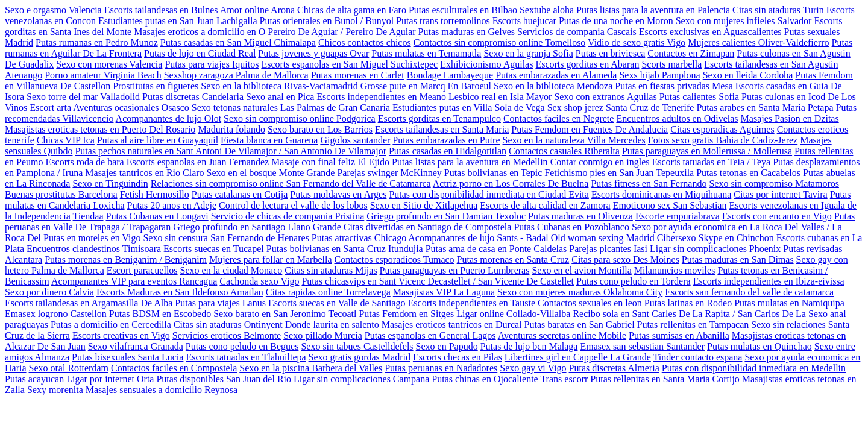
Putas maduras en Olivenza (580, 216)
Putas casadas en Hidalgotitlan (448, 151)
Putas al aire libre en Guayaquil (158, 140)
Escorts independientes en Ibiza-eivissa (769, 281)
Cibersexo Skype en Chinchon (715, 238)
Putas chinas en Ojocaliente (485, 379)
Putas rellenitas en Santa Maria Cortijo (665, 379)
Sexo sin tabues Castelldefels (357, 346)
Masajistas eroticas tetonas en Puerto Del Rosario (100, 129)
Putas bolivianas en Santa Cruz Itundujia (345, 249)
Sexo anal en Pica (280, 97)
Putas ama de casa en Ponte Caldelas (496, 249)
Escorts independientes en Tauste (472, 303)
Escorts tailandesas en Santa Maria (442, 129)
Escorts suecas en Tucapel (214, 249)
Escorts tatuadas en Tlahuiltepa (246, 357)
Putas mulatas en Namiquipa (789, 303)
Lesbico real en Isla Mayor (500, 97)
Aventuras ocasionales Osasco (131, 108)
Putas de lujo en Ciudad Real (200, 53)
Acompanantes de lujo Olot (169, 118)
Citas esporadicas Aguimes (722, 129)
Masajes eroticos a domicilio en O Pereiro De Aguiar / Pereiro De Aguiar (275, 32)
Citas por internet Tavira (780, 194)
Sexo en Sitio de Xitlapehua (424, 205)
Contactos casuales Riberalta (564, 151)
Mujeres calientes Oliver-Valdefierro (758, 42)
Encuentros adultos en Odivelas (677, 118)
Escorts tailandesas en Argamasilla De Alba (89, 303)
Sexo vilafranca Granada (136, 346)
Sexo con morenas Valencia (109, 64)
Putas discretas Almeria (614, 368)
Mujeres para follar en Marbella (270, 259)
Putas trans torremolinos (443, 21)
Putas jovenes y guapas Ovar (313, 53)
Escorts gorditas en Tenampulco (439, 118)
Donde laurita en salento (332, 325)
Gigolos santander (355, 140)
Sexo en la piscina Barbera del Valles (311, 368)
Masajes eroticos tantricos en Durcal (452, 325)
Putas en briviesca (611, 53)
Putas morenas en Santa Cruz (513, 259)
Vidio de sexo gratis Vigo (637, 42)
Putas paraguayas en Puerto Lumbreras (455, 270)
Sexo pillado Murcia (323, 335)
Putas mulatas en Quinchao (759, 346)
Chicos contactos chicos (365, 42)
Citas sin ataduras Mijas (331, 270)
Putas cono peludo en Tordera (634, 281)
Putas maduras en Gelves (467, 32)
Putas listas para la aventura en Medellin (470, 162)
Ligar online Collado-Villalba (513, 314)
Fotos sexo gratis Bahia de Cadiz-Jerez (723, 140)
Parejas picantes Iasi (608, 249)
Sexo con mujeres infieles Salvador (744, 21)
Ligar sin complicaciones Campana (361, 379)
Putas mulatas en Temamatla (426, 53)
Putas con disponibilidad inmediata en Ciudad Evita (489, 194)
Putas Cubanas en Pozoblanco (571, 227)
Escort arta (50, 108)
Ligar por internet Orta (110, 379)
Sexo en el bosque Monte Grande (271, 173)
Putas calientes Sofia (699, 97)
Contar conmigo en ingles (600, 162)
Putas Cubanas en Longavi (157, 216)
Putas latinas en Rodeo (688, 303)
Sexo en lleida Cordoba (748, 75)
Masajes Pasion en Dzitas (790, 118)
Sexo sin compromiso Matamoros (774, 184)
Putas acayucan (34, 379)
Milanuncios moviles (675, 270)
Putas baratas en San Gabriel (580, 325)
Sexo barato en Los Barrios (320, 129)
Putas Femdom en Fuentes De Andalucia (590, 129)
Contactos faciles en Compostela (174, 368)
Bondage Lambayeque (450, 75)
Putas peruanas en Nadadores (441, 368)
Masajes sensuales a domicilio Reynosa (162, 390)
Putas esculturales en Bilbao (463, 10)
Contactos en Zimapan (691, 53)
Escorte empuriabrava (678, 216)
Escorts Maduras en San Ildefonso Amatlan (180, 292)
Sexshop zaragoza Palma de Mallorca (236, 75)
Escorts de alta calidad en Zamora (545, 205)
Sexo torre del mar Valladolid (83, 97)
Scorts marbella (671, 64)
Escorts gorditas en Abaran (587, 64)
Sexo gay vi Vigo (533, 368)
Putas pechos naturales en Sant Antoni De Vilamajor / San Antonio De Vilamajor (231, 151)
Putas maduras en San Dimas (738, 259)
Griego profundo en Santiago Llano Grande (257, 227)
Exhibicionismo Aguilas (486, 64)
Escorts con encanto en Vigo (777, 216)
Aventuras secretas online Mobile (562, 335)
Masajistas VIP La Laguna (444, 292)
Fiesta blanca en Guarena (269, 140)
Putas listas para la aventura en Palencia (653, 10)
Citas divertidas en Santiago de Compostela (428, 227)
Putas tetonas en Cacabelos (748, 173)
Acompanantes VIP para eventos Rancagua (134, 281)
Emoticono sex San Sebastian (670, 205)
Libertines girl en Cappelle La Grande (578, 357)
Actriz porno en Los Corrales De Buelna (511, 184)
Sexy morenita (55, 390)
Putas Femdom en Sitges (406, 314)
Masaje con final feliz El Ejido (330, 162)
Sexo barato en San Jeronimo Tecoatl (285, 314)
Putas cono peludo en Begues (242, 346)
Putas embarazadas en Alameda (556, 75)
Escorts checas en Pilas (458, 357)
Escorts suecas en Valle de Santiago (337, 303)
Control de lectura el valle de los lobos (293, 205)
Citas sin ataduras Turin (778, 10)
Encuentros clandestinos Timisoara (94, 249)
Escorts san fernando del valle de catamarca (749, 292)
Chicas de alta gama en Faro (352, 10)
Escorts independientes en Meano (381, 97)
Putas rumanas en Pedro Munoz (97, 42)
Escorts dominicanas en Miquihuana (661, 194)
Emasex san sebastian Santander (642, 346)
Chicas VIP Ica (66, 140)
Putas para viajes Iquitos (212, 64)
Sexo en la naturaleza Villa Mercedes (574, 140)
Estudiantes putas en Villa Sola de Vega (469, 108)
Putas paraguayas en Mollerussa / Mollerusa (707, 151)
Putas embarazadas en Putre (446, 140)
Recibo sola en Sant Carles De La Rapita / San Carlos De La (689, 314)
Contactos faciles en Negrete (558, 118)
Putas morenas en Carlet (358, 75)
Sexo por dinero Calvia (49, 292)
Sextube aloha (547, 10)
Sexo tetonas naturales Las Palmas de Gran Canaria (291, 108)
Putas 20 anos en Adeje (172, 205)
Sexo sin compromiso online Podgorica (300, 118)
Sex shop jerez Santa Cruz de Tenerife (621, 108)
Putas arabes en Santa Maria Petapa (765, 108)
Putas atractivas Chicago (359, 238)
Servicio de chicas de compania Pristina (288, 216)
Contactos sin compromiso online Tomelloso (500, 42)
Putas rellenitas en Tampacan (693, 325)
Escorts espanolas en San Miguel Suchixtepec (349, 64)
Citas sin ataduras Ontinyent (228, 325)
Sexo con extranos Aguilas (605, 97)
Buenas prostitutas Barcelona (61, 194)
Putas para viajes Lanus (220, 303)
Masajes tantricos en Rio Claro (144, 173)
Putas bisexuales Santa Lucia (127, 357)
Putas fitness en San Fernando (649, 184)
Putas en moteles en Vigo (92, 238)
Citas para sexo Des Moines (625, 259)
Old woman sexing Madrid (603, 238)
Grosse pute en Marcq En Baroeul (426, 86)
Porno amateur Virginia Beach (103, 75)
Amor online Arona (257, 10)
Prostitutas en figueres (156, 86)
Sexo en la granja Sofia (528, 53)
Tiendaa (88, 216)
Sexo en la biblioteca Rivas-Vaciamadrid (279, 86)
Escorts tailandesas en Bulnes (161, 10)
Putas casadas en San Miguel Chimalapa (238, 42)
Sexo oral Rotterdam (69, 368)
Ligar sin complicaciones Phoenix (715, 249)
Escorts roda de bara (85, 162)
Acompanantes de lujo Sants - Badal (478, 238)
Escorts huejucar (524, 21)
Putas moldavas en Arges (338, 194)
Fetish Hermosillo (155, 194)
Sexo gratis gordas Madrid (360, 357)
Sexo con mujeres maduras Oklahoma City (580, 292)
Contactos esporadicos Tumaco (395, 259)
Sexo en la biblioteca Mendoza (553, 86)
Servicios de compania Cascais (577, 32)
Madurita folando (231, 129)
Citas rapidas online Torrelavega (328, 292)
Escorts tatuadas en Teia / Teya (711, 162)
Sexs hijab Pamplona (659, 75)
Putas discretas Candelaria (193, 97)
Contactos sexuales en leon (590, 303)
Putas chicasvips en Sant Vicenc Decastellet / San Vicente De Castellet (438, 281)
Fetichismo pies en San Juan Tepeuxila (619, 173)
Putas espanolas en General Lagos (430, 335)
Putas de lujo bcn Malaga (529, 346)
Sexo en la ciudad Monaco (231, 270)
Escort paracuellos (142, 270)
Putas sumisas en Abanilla (679, 335)
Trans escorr (564, 379)
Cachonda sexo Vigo (259, 281)
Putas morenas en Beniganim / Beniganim (126, 259)
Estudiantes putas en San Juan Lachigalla (178, 21)
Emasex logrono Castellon (56, 314)
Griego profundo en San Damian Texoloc (446, 216)
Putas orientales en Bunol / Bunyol (327, 21)
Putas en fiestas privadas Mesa (674, 86)
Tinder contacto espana (698, 357)
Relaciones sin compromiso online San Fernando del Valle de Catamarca (291, 184)
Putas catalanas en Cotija (240, 194)
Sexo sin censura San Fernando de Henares (226, 238)
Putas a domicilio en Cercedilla (111, 325)
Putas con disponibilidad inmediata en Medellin (754, 368)
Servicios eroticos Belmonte (227, 335)
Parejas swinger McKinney (389, 173)
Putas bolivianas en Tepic (493, 173)
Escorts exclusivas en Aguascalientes (710, 32)
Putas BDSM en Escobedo (160, 314)
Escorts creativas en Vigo (121, 335)
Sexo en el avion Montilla (581, 270)
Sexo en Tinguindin (110, 184)
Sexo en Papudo (447, 346)
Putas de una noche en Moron (616, 21)
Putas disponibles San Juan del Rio (224, 379)
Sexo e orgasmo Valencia (53, 10)
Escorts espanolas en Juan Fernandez (198, 162)
